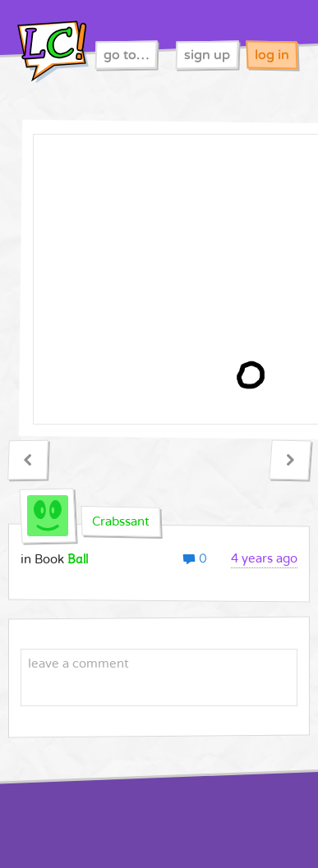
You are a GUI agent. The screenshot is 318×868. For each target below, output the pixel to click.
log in (272, 55)
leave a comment (78, 664)
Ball (78, 559)
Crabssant (121, 521)
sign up (207, 55)
